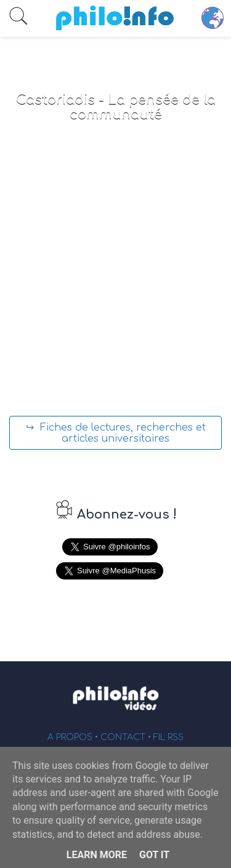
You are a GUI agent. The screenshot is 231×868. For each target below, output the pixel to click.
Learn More (97, 855)
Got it (154, 855)
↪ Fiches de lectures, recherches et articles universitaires (116, 433)
